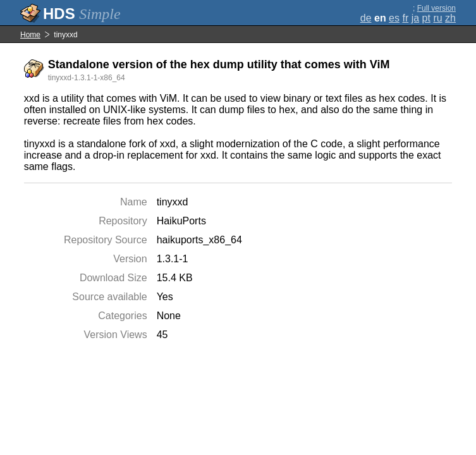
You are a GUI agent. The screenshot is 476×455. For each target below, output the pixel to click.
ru (437, 18)
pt (426, 18)
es (394, 18)
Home (30, 35)
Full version (436, 8)
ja (415, 18)
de (366, 18)
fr (405, 18)
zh (450, 18)
